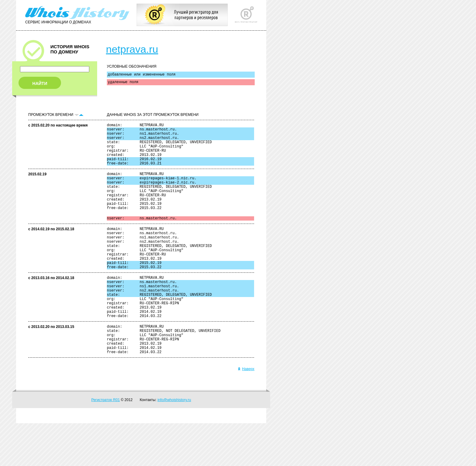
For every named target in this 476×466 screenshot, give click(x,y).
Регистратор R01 (106, 443)
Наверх (246, 412)
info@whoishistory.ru (174, 443)
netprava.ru (132, 49)
